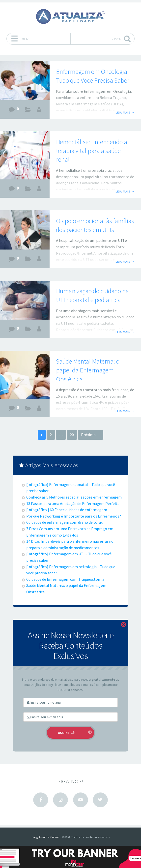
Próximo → (91, 435)
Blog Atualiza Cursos (45, 837)
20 (72, 435)
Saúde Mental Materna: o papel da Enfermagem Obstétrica (88, 370)
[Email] (70, 717)
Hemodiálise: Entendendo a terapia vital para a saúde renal (92, 151)
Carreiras (28, 111)
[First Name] (70, 702)
